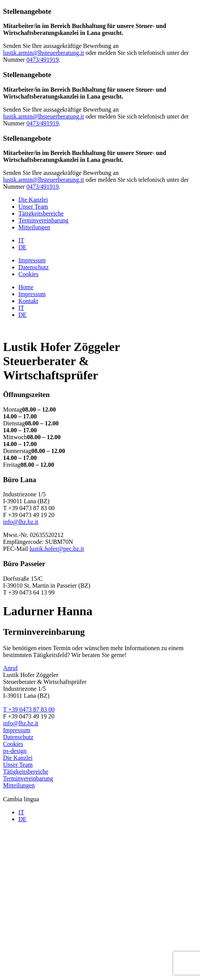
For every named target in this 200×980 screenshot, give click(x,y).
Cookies (28, 274)
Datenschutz (34, 267)
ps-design (15, 751)
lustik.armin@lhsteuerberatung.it (43, 53)
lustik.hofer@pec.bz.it (57, 549)
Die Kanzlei (33, 200)
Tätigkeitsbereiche (41, 213)
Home (26, 287)
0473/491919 (43, 60)
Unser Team (33, 207)
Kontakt (28, 301)
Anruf (10, 668)
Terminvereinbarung (43, 220)
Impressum (32, 260)
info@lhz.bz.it (21, 522)
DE (22, 247)
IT (21, 240)
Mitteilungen (34, 227)
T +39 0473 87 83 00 (29, 709)
